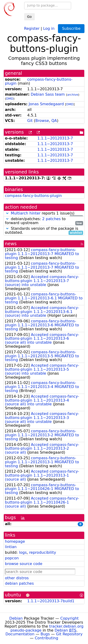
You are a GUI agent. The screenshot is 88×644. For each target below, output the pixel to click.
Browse (42, 121)
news (11, 244)
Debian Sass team (48, 94)
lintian (11, 547)
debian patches (19, 583)
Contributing (46, 638)
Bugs (45, 634)
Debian (16, 618)
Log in (49, 28)
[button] (7, 213)
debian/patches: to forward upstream (44, 221)
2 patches (52, 219)
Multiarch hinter (26, 213)
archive (73, 95)
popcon (12, 558)
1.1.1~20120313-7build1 (51, 601)
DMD (10, 99)
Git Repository (69, 634)
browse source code (24, 564)
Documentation (20, 634)
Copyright (69, 618)
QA (54, 121)
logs (23, 552)
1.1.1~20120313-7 (55, 138)
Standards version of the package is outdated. (44, 231)
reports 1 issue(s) (44, 213)
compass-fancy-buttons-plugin (39, 81)
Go (29, 17)
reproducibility (43, 552)
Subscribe (71, 28)
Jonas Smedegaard (46, 104)
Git (30, 121)
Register (32, 28)
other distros (17, 578)
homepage (15, 541)
